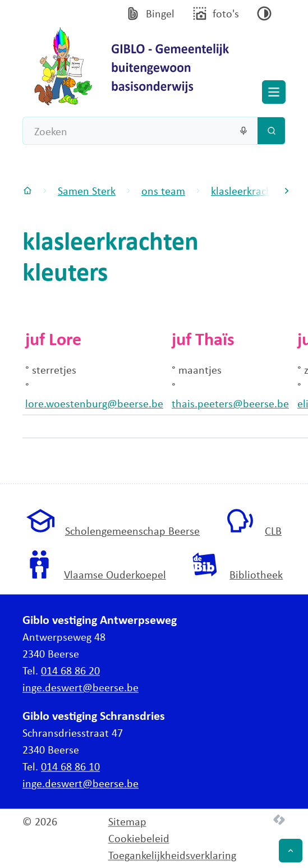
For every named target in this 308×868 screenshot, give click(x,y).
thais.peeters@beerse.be (230, 403)
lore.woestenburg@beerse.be (94, 403)
